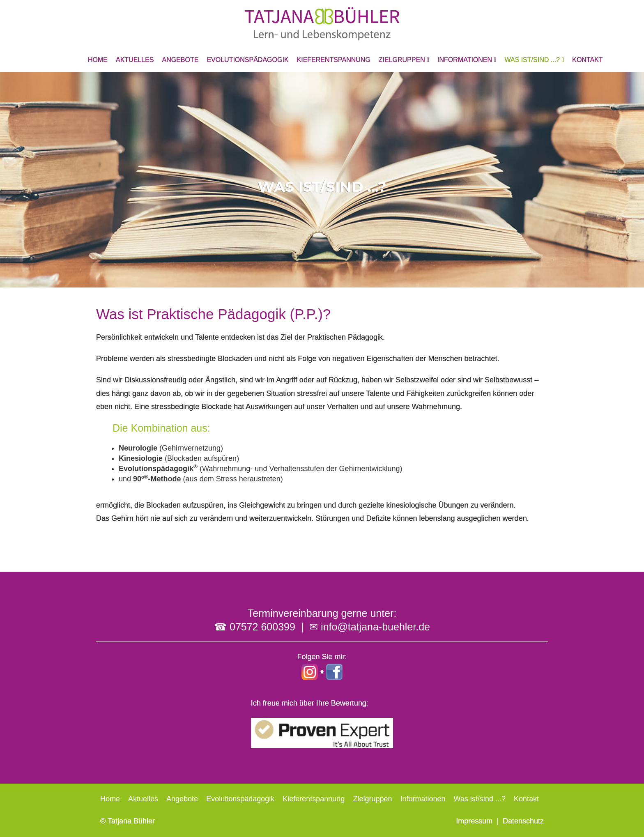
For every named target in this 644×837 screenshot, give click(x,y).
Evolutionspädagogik (247, 60)
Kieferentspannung (334, 60)
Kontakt (587, 60)
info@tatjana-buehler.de (375, 627)
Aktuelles (135, 60)
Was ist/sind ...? (534, 60)
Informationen (467, 60)
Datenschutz (523, 821)
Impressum (474, 821)
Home (98, 60)
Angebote (180, 60)
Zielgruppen (404, 60)
